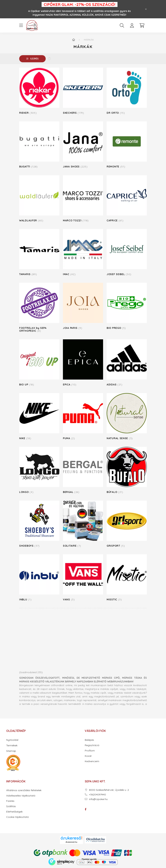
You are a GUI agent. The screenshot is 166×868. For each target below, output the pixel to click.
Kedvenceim (92, 761)
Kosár (88, 756)
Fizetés (10, 801)
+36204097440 (97, 795)
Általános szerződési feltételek (24, 790)
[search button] (122, 25)
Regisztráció (92, 745)
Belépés (89, 740)
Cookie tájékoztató (18, 817)
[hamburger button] (21, 25)
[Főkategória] (74, 40)
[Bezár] (146, 9)
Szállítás (11, 806)
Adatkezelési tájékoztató (21, 796)
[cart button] (142, 25)
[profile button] (132, 25)
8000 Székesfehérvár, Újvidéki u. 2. (109, 790)
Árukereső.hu (71, 842)
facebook (85, 809)
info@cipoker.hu (98, 799)
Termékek (12, 745)
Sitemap (11, 751)
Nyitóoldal (12, 740)
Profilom (90, 751)
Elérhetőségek (14, 812)
